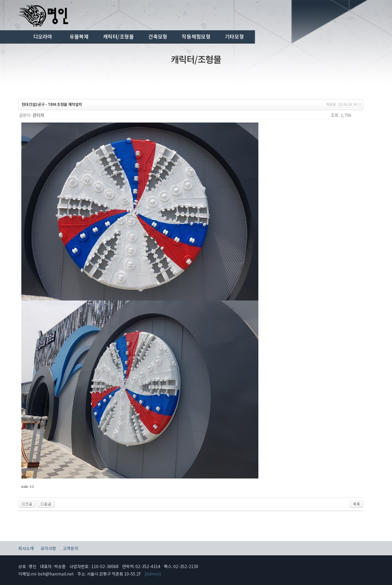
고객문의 (71, 548)
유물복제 (79, 36)
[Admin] (153, 574)
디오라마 (43, 36)
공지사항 (48, 548)
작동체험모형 (196, 36)
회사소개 (26, 548)
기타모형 (235, 36)
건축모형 (158, 36)
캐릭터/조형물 (119, 36)
